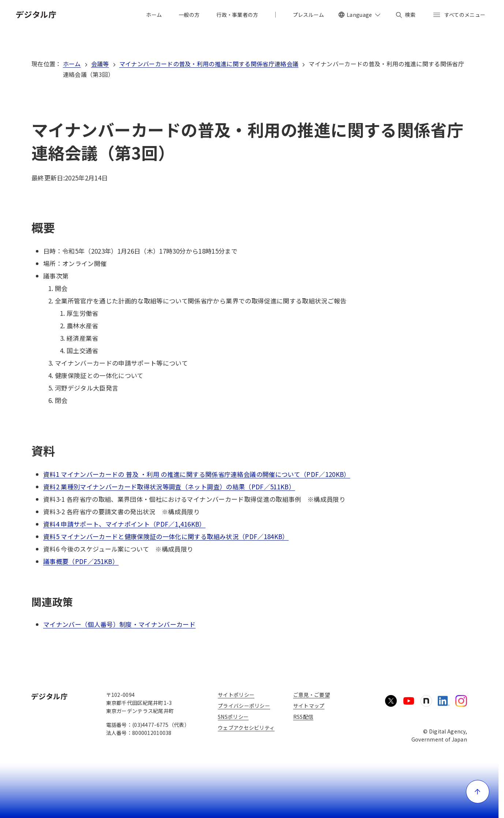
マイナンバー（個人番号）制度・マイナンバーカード (119, 624)
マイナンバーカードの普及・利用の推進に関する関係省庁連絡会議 (209, 64)
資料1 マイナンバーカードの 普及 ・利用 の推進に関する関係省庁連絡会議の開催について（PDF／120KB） (197, 474)
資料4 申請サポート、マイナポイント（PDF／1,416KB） (124, 524)
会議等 (100, 64)
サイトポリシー (236, 695)
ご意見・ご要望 (311, 695)
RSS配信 (303, 717)
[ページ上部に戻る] (478, 792)
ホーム (72, 64)
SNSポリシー (233, 717)
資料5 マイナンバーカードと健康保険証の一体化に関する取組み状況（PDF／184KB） (166, 536)
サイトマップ (309, 706)
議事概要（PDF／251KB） (81, 561)
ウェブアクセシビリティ (246, 728)
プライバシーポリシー (244, 706)
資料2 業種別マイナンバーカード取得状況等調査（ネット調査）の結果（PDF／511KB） (169, 487)
